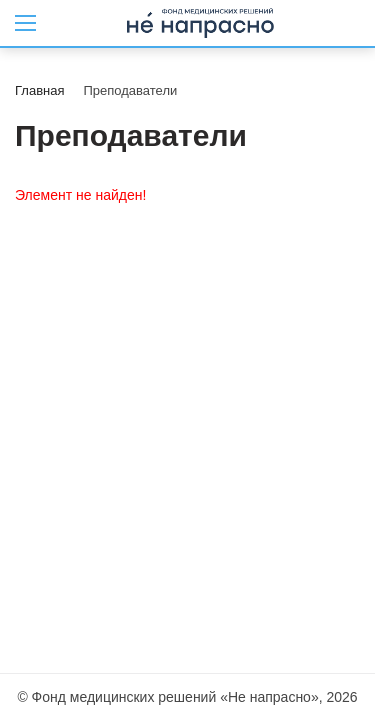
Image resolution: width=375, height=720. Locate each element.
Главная (39, 90)
